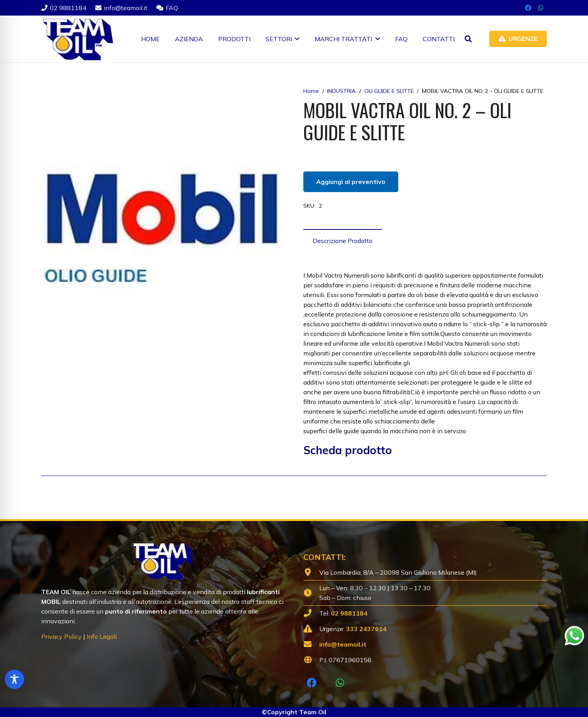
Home (311, 91)
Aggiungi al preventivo (351, 182)
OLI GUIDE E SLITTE (389, 91)
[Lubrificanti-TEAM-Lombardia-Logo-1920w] (78, 39)
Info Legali (102, 637)
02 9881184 (349, 613)
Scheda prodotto (348, 450)
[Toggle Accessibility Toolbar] (14, 679)
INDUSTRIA (341, 91)
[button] (296, 39)
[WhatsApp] (541, 8)
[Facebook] (528, 8)
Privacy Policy (61, 637)
